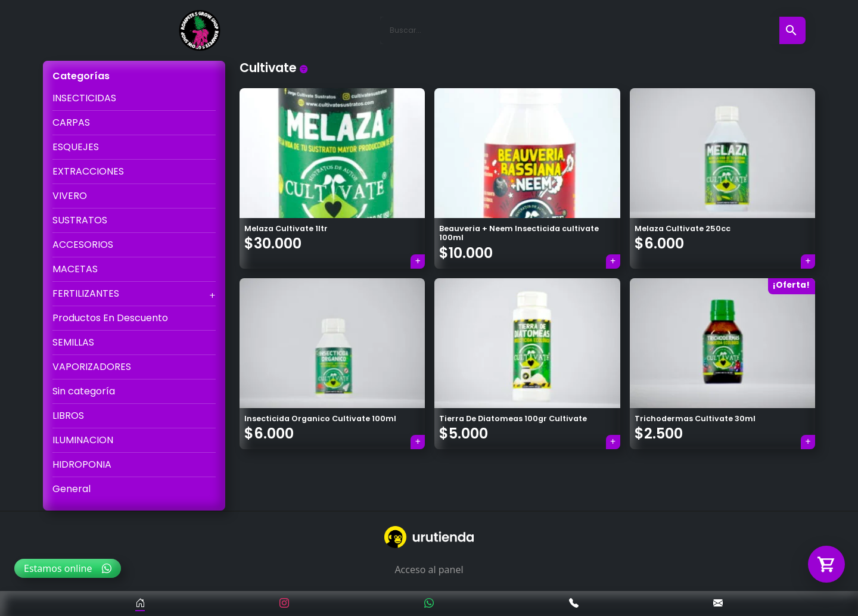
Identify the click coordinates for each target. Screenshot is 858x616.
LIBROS (68, 416)
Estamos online (68, 568)
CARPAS (71, 122)
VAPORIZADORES (92, 367)
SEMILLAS (73, 342)
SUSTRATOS (80, 220)
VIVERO (70, 196)
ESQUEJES (76, 147)
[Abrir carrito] (826, 564)
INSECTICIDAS (84, 98)
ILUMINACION (83, 440)
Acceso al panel (429, 570)
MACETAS (75, 269)
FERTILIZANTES (86, 293)
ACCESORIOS (83, 245)
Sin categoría (84, 391)
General (71, 489)
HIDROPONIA (82, 464)
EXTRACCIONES (88, 171)
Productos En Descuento (110, 318)
